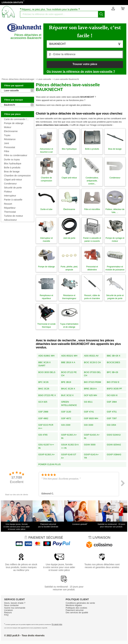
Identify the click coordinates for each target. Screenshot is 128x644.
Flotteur (8, 192)
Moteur (8, 127)
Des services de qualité (77, 612)
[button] (85, 44)
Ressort (8, 204)
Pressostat (9, 147)
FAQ (6, 615)
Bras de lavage (12, 172)
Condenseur (10, 184)
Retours (8, 612)
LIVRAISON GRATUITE (12, 3)
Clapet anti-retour (13, 180)
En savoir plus (57, 624)
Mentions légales (74, 605)
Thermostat (10, 212)
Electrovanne (11, 131)
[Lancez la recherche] (101, 14)
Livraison (8, 610)
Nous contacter (11, 605)
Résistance (10, 139)
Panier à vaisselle (13, 200)
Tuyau (7, 135)
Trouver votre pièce (85, 64)
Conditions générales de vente (80, 603)
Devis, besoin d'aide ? (15, 603)
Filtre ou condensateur (16, 155)
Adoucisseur (10, 220)
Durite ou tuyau (12, 159)
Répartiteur (10, 208)
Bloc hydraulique (13, 164)
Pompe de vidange (14, 123)
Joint (6, 143)
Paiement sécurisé (75, 610)
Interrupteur (10, 196)
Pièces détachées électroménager (18, 79)
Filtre (7, 151)
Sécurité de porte (13, 188)
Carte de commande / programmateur (15, 119)
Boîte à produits (12, 168)
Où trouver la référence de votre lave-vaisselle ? (81, 72)
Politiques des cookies (76, 608)
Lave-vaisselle (44, 79)
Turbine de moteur (13, 216)
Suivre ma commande (15, 608)
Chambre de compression (17, 176)
